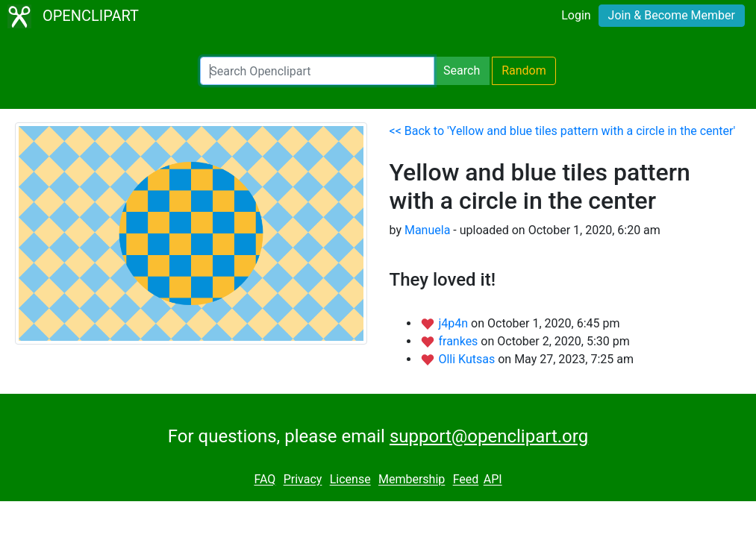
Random (524, 70)
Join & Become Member (672, 15)
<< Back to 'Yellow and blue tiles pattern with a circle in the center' (563, 131)
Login (576, 15)
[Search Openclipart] (317, 71)
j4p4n (454, 323)
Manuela (427, 230)
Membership (412, 480)
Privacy (303, 480)
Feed (466, 480)
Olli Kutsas (468, 359)
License (350, 480)
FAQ (265, 480)
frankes (459, 341)
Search (462, 70)
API (493, 480)
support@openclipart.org (489, 436)
